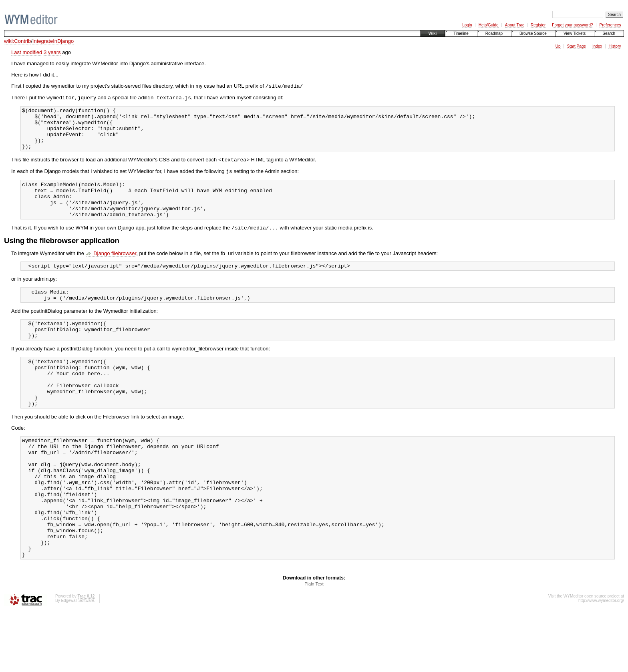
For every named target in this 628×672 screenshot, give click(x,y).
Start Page (577, 46)
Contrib (22, 41)
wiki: (9, 41)
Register (538, 25)
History (615, 46)
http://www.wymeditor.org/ (601, 661)
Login (467, 25)
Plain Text (314, 644)
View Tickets (575, 33)
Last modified (27, 52)
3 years (52, 52)
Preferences (610, 25)
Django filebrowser (111, 273)
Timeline (461, 33)
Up (558, 46)
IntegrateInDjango (53, 41)
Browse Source (533, 33)
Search (609, 33)
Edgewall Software (77, 661)
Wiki (433, 33)
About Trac (515, 25)
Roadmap (494, 33)
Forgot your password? (572, 25)
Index (597, 46)
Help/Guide (489, 25)
